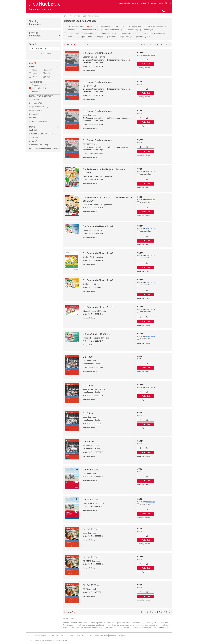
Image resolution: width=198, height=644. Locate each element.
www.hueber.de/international (129, 3)
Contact (143, 3)
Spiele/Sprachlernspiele (92, 37)
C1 (34, 77)
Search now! (46, 53)
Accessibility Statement (99, 635)
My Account (152, 3)
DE (166, 3)
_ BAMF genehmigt (76, 26)
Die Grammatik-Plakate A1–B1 (98, 307)
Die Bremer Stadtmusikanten (97, 53)
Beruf (121, 26)
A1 (35, 70)
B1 (35, 73)
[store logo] (45, 6)
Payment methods (67, 635)
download (164, 628)
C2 (48, 77)
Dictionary (72, 30)
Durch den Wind (91, 470)
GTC (30, 635)
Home (65, 16)
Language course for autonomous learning (122, 33)
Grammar (133, 30)
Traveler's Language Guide (121, 37)
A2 (49, 70)
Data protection (82, 635)
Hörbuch (148, 30)
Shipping (55, 635)
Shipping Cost (151, 55)
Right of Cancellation (42, 635)
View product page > (90, 70)
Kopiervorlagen (91, 33)
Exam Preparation (91, 30)
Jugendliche (39, 88)
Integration (73, 33)
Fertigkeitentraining (113, 30)
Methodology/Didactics (155, 33)
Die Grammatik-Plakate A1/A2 (98, 226)
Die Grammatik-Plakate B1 (96, 334)
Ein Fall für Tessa (92, 529)
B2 (48, 73)
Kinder (36, 91)
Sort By (69, 44)
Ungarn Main (75, 16)
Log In (161, 3)
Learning (35, 34)
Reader (72, 37)
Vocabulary (144, 37)
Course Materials (158, 26)
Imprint (125, 635)
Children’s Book (137, 26)
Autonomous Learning (101, 26)
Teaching (35, 23)
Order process (115, 635)
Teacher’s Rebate (145, 174)
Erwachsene (39, 85)
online (152, 628)
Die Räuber (89, 357)
